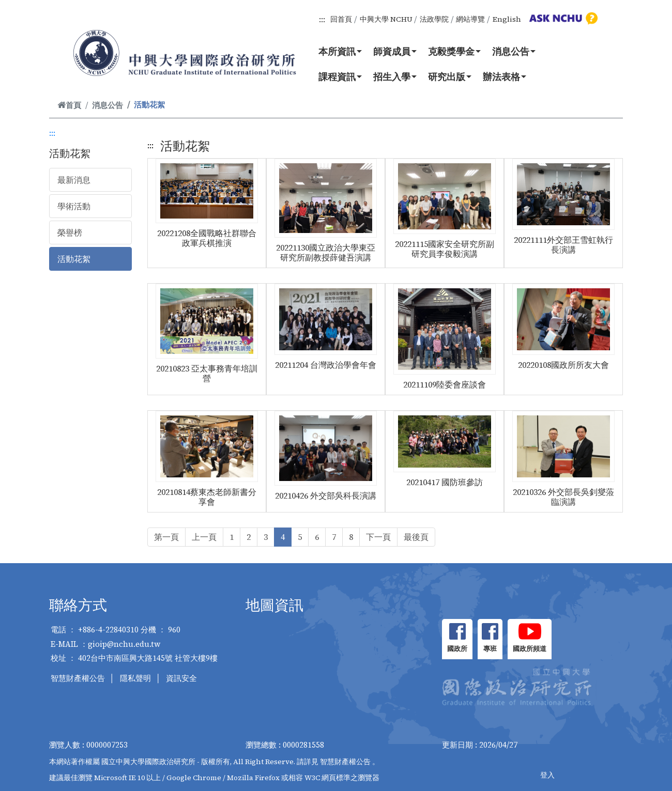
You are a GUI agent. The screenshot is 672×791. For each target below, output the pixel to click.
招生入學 (395, 76)
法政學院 (434, 19)
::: (322, 19)
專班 (490, 649)
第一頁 (166, 537)
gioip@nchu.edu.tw (124, 644)
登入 (547, 775)
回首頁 (341, 19)
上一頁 (204, 537)
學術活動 (74, 206)
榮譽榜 (70, 232)
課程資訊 (340, 76)
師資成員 (395, 51)
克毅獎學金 (454, 51)
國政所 (457, 649)
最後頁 (416, 537)
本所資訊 (340, 51)
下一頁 (378, 537)
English (507, 19)
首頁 (69, 105)
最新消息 (74, 180)
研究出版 (450, 76)
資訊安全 (181, 678)
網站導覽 (470, 19)
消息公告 (514, 51)
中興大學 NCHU (386, 19)
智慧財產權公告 (78, 678)
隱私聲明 (135, 678)
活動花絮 (74, 259)
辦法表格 (505, 76)
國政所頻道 (530, 649)
